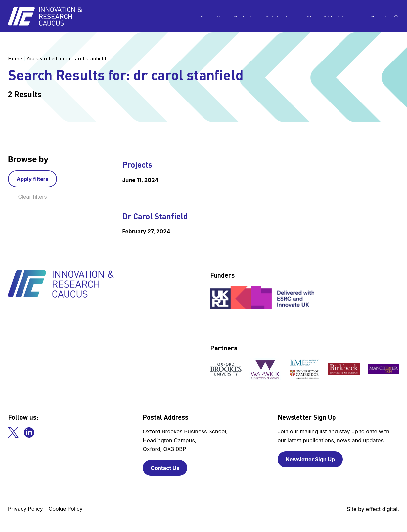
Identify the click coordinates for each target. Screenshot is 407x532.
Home (15, 58)
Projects (244, 16)
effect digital (382, 509)
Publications (281, 16)
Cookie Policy (66, 509)
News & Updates (328, 16)
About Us (212, 16)
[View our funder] (263, 297)
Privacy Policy (25, 509)
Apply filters (32, 179)
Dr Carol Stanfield (155, 216)
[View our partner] (226, 369)
